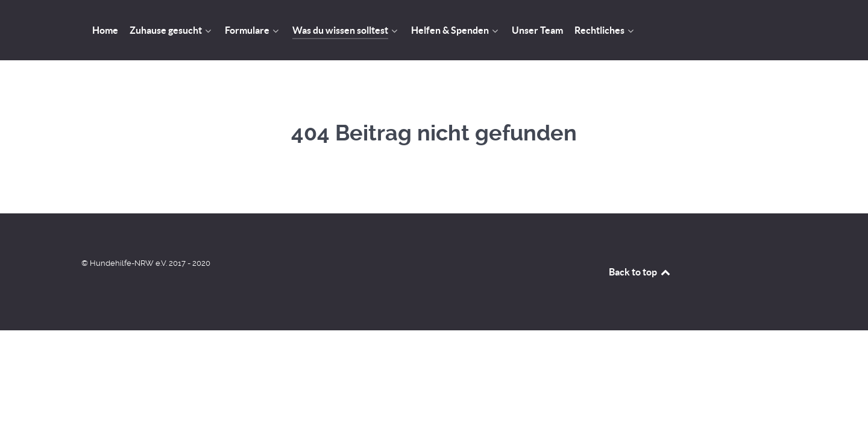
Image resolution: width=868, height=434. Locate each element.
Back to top (640, 272)
